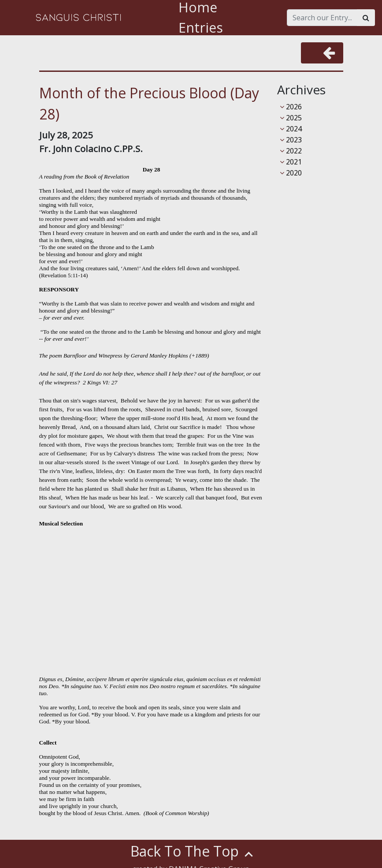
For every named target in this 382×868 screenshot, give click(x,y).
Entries (201, 28)
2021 (291, 162)
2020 (291, 173)
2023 (291, 140)
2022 (291, 151)
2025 (291, 118)
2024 (291, 129)
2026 (291, 107)
